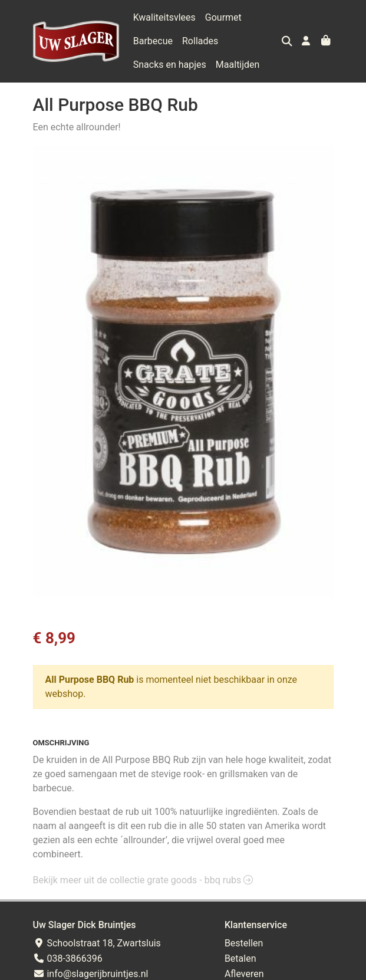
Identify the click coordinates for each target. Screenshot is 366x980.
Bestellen (244, 943)
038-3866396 (68, 958)
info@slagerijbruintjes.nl (91, 974)
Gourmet (223, 17)
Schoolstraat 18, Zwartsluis (97, 943)
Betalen (240, 958)
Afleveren (244, 974)
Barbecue (153, 41)
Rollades (200, 41)
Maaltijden (238, 65)
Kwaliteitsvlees (164, 17)
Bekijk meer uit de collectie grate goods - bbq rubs (143, 880)
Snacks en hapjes (170, 65)
